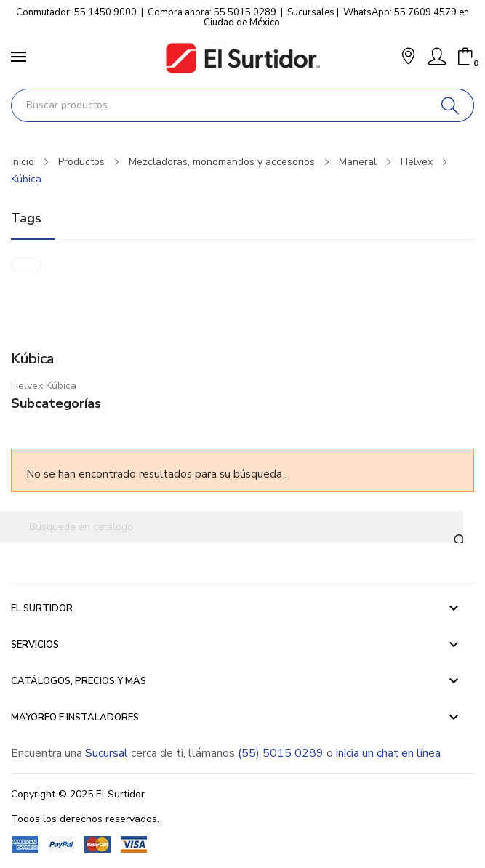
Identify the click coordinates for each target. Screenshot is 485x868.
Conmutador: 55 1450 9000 (76, 12)
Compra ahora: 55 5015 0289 (212, 12)
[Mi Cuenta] (437, 57)
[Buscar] (450, 105)
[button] (408, 58)
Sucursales (311, 12)
